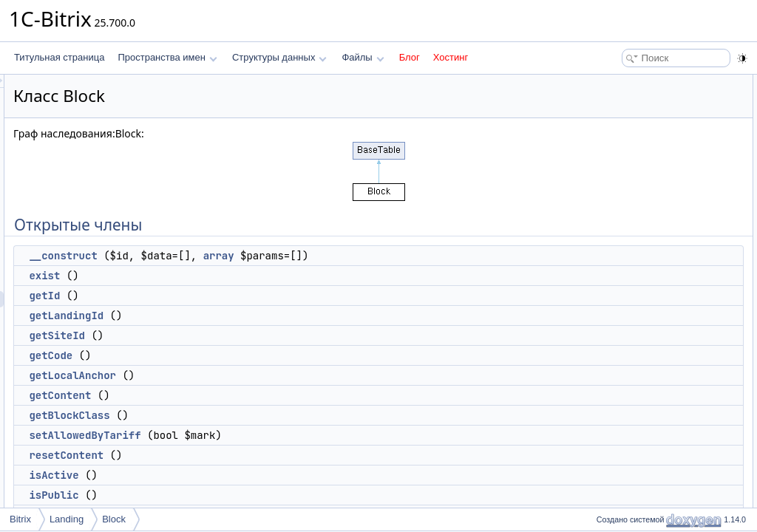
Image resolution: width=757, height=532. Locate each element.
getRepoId (624, 375)
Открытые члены (627, 83)
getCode (235, 355)
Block (114, 519)
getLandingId (251, 316)
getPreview (626, 408)
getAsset (621, 457)
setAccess (624, 343)
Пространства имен (167, 57)
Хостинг (451, 57)
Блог (410, 57)
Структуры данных (279, 57)
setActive (622, 359)
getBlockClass (254, 415)
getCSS (619, 473)
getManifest (627, 440)
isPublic (238, 495)
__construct (248, 256)
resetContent (251, 455)
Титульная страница (59, 57)
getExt (617, 505)
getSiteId (242, 335)
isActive (238, 475)
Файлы (363, 57)
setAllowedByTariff (269, 435)
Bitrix (20, 519)
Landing (67, 519)
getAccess (624, 327)
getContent (245, 395)
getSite (618, 392)
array (404, 256)
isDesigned (626, 310)
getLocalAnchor (257, 375)
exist (229, 276)
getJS (615, 489)
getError (620, 424)
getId (229, 296)
